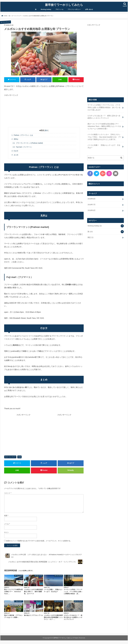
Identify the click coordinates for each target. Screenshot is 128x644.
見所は (15, 139)
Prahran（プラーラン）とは (22, 135)
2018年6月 (91, 210)
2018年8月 (91, 199)
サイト (6, 532)
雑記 (90, 237)
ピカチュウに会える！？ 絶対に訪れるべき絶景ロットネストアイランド (104, 117)
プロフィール (59, 9)
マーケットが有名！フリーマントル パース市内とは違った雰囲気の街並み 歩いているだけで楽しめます (104, 107)
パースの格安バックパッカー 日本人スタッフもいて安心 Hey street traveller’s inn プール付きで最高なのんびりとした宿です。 (104, 137)
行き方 (15, 151)
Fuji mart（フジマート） (23, 147)
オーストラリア (11, 457)
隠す (46, 130)
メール (7, 524)
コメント (8, 493)
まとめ (15, 155)
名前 (6, 516)
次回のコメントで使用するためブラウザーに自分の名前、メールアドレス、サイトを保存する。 (39, 541)
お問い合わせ (89, 9)
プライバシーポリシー (74, 9)
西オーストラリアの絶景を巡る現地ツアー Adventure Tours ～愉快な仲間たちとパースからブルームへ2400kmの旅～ (104, 126)
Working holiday (46, 9)
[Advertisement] (44, 112)
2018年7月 (91, 205)
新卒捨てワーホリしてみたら (64, 5)
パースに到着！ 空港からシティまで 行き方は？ (104, 146)
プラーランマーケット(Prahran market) (28, 143)
